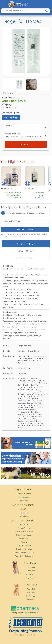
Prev (2, 182)
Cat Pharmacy (31, 596)
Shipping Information (24, 549)
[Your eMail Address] (25, 221)
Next (50, 182)
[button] (3, 4)
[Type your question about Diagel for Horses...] (25, 213)
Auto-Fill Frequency (13, 134)
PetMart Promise (24, 528)
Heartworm (31, 571)
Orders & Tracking (24, 494)
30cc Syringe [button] (11, 117)
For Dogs (31, 563)
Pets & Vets (24, 501)
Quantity (9, 126)
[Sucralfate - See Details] (35, 182)
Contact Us (24, 512)
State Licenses (24, 516)
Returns (24, 542)
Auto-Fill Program (24, 524)
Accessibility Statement (24, 556)
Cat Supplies (31, 599)
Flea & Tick (31, 567)
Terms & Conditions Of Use (24, 552)
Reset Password (24, 497)
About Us (24, 509)
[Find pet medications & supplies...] (21, 11)
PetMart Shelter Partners (24, 531)
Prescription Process (24, 535)
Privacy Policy (24, 538)
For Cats (31, 585)
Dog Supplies (31, 578)
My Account (23, 489)
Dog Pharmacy (31, 574)
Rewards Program (24, 545)
